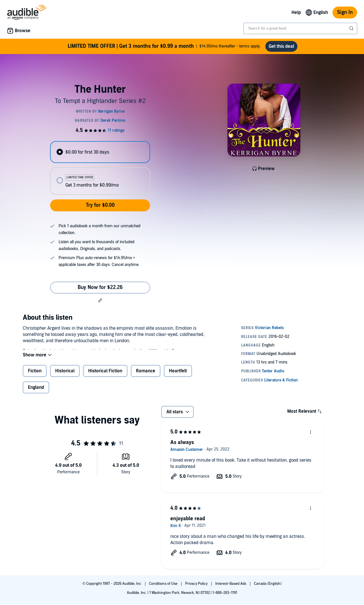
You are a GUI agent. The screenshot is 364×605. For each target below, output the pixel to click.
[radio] (100, 152)
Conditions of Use (164, 584)
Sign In (345, 12)
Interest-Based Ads (231, 584)
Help (296, 13)
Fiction (35, 375)
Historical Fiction (105, 375)
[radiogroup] (100, 168)
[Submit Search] (352, 28)
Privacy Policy (197, 584)
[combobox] (300, 28)
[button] (100, 300)
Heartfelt (178, 375)
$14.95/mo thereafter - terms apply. (164, 46)
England (36, 392)
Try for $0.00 (100, 205)
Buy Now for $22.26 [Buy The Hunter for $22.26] (100, 287)
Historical (65, 375)
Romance (146, 375)
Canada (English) (268, 584)
